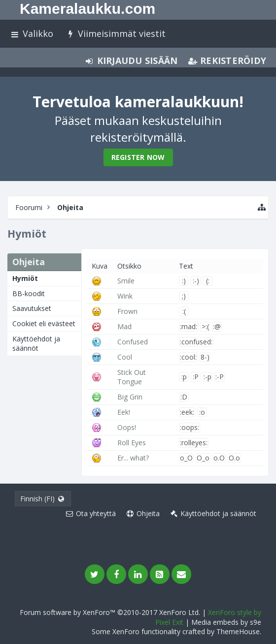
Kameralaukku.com (87, 9)
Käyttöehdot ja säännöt (36, 344)
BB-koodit (29, 293)
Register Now (138, 157)
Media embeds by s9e (226, 622)
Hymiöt (25, 278)
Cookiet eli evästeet (44, 323)
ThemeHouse (238, 631)
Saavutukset (32, 308)
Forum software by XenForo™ (110, 612)
